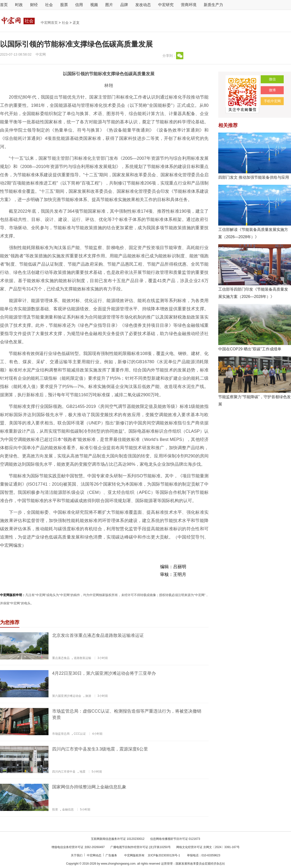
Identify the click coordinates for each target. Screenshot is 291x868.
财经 (34, 5)
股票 (64, 5)
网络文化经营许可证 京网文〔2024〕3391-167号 (208, 847)
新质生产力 (213, 5)
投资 (55, 809)
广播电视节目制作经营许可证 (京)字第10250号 (141, 847)
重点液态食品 (61, 658)
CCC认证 (80, 734)
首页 (4, 5)
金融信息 (68, 809)
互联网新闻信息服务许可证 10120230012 (118, 839)
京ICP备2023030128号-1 (164, 855)
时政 (19, 5)
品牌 (124, 5)
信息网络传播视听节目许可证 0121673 (175, 839)
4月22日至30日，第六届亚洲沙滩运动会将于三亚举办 (104, 673)
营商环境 (189, 5)
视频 (94, 5)
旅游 (88, 696)
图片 (109, 5)
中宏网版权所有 (135, 855)
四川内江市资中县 (64, 772)
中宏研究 (166, 5)
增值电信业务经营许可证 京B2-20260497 (78, 847)
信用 (79, 5)
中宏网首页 (50, 23)
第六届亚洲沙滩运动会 (67, 696)
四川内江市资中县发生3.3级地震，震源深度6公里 (100, 749)
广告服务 (112, 855)
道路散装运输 (82, 658)
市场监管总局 (61, 734)
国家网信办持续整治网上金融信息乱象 (89, 787)
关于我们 (77, 855)
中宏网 (41, 54)
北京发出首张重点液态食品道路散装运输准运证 (98, 635)
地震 (82, 772)
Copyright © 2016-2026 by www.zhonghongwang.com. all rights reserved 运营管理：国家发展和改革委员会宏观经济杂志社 (145, 864)
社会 (49, 5)
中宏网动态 (94, 855)
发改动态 (143, 5)
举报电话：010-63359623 (204, 855)
